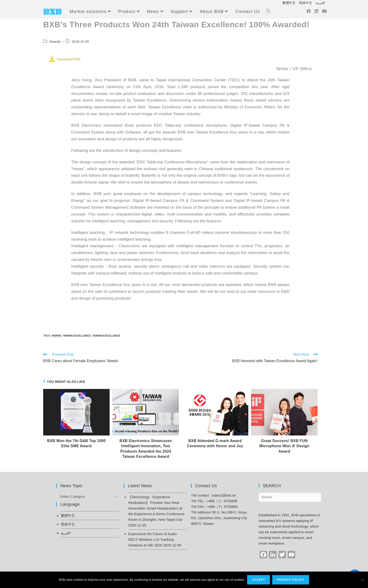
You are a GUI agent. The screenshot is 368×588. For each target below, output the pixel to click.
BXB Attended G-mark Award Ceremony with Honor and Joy (215, 443)
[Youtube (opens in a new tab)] (324, 12)
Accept (259, 580)
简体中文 (306, 3)
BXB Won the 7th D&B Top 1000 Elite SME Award (77, 443)
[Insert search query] (290, 497)
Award (56, 336)
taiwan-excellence (106, 336)
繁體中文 (289, 3)
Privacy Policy (291, 580)
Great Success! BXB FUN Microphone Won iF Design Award (284, 446)
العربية (320, 3)
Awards (55, 42)
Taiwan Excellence (77, 336)
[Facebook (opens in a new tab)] (309, 12)
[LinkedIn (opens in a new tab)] (316, 12)
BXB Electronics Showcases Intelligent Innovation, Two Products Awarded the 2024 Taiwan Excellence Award (146, 449)
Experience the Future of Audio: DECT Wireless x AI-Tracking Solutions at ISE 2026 (153, 539)
